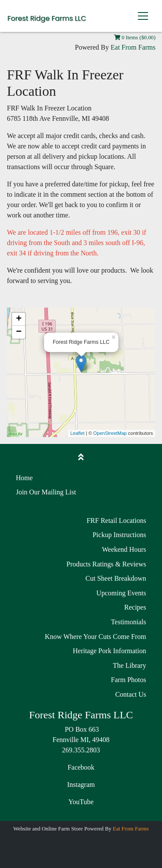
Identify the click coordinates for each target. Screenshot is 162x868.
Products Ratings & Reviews (106, 564)
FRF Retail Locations (116, 520)
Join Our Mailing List (46, 492)
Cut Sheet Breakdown (116, 578)
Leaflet (78, 433)
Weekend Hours (124, 549)
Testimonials (129, 622)
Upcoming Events (121, 593)
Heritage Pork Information (109, 651)
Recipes (135, 607)
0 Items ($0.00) (135, 38)
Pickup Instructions (119, 535)
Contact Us (131, 694)
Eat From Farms (133, 47)
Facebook (81, 767)
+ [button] (19, 319)
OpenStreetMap (110, 433)
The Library (129, 665)
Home (24, 478)
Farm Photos (129, 680)
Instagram (81, 785)
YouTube (81, 802)
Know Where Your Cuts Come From (95, 637)
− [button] (19, 332)
